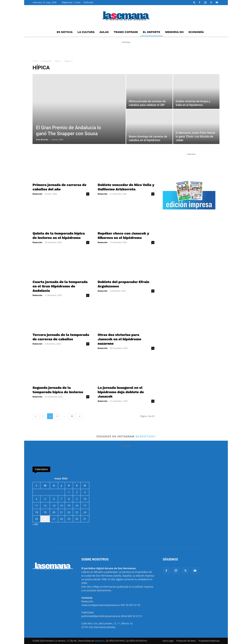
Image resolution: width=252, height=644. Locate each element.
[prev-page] (36, 416)
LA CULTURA (86, 32)
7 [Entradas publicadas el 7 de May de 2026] (61, 499)
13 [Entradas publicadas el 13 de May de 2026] (54, 506)
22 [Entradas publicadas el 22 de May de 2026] (69, 512)
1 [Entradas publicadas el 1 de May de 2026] (69, 492)
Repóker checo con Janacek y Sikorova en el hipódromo (123, 235)
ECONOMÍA (196, 32)
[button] (194, 2)
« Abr (36, 524)
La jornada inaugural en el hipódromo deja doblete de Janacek (121, 392)
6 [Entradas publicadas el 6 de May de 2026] (54, 499)
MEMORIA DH (174, 32)
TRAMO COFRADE (126, 32)
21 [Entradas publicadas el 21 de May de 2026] (61, 512)
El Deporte (46, 61)
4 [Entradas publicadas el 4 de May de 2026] (37, 499)
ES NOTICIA (65, 32)
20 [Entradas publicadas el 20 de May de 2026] (54, 512)
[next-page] (80, 416)
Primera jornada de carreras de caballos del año (59, 187)
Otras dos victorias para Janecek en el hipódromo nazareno (119, 339)
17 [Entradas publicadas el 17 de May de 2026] (85, 506)
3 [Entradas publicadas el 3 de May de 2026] (85, 492)
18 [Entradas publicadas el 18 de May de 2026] (37, 512)
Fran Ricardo (42, 140)
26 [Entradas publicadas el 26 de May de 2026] (45, 519)
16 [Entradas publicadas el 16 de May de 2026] (77, 506)
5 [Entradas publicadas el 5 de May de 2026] (45, 499)
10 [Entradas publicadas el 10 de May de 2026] (85, 499)
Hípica (58, 61)
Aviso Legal (168, 641)
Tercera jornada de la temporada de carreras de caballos (61, 337)
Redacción (37, 194)
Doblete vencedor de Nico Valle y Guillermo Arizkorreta (126, 187)
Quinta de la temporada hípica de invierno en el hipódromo (59, 235)
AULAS (104, 32)
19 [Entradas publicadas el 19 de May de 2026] (45, 512)
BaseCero (100, 641)
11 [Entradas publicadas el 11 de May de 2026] (37, 506)
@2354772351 (145, 436)
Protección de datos (186, 641)
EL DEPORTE (151, 32)
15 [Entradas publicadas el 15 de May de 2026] (69, 506)
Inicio (35, 61)
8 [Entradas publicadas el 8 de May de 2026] (69, 499)
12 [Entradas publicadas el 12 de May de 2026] (45, 506)
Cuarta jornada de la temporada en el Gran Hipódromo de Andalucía (60, 286)
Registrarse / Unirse (71, 3)
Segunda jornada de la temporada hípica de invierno (58, 390)
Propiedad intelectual (209, 641)
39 (72, 416)
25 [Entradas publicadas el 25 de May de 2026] (37, 519)
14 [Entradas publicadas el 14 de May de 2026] (61, 506)
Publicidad (88, 3)
